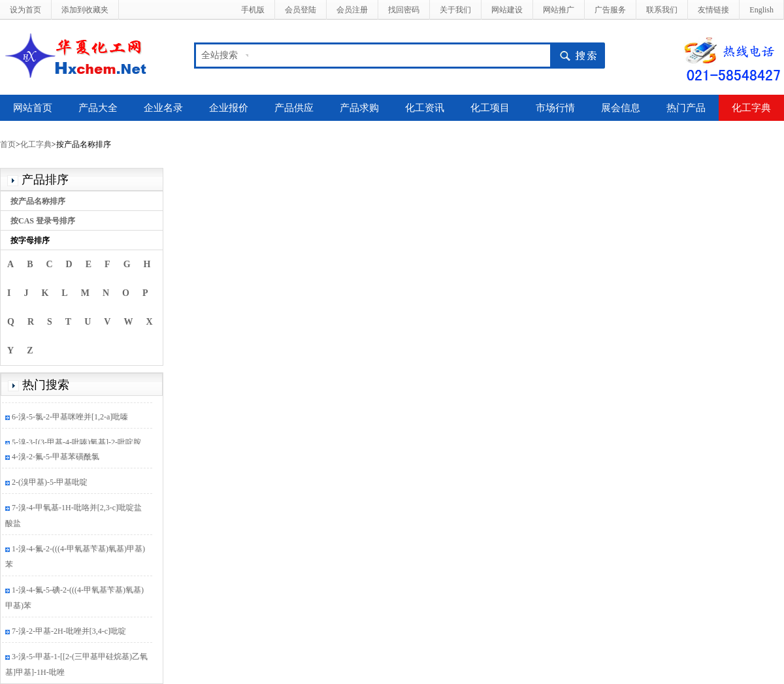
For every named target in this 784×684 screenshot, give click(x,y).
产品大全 (98, 108)
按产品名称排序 (38, 201)
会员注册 (352, 10)
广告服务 (610, 10)
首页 (8, 144)
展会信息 (621, 108)
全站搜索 (220, 55)
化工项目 (490, 108)
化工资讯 (425, 108)
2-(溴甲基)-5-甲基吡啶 (50, 483)
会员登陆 (301, 10)
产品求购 (359, 108)
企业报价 (229, 108)
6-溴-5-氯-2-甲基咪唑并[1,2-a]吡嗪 (70, 418)
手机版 (253, 10)
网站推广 (559, 10)
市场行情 (555, 108)
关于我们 (455, 10)
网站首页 (33, 108)
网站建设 (507, 10)
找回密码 (404, 10)
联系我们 (662, 10)
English (761, 10)
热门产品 (686, 108)
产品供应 (294, 108)
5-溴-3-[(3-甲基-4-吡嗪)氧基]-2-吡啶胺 (76, 444)
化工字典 (751, 108)
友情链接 (713, 10)
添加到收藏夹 (85, 10)
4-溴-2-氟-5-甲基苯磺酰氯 (56, 458)
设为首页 (25, 10)
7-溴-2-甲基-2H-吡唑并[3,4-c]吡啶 (69, 632)
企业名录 (163, 108)
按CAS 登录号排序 (43, 221)
